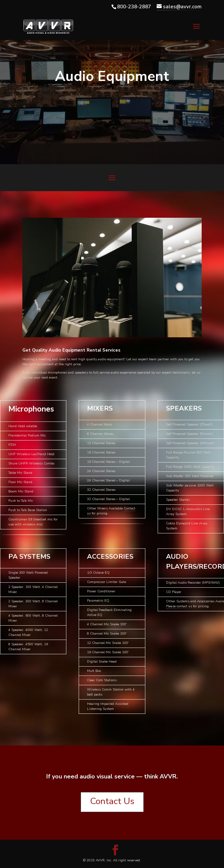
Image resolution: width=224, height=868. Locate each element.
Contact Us (112, 801)
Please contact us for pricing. (188, 606)
